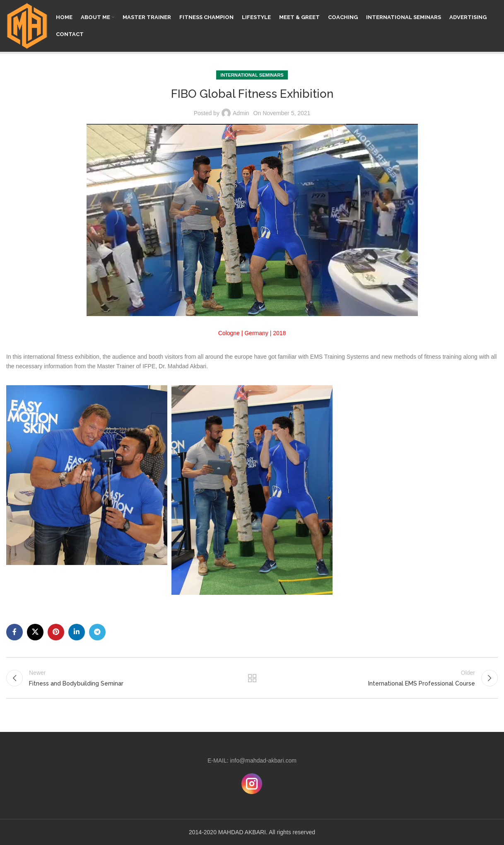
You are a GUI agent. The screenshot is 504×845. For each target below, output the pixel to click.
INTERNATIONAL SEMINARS (252, 75)
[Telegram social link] (97, 632)
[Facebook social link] (14, 632)
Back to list (252, 678)
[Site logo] (27, 25)
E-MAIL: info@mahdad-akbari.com (252, 760)
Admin (241, 113)
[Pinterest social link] (56, 632)
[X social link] (35, 632)
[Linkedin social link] (77, 632)
